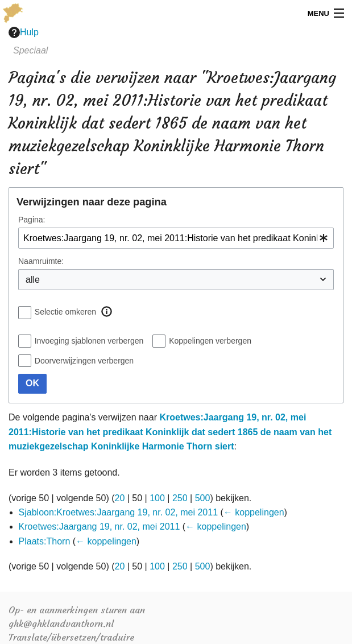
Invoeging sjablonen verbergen (89, 341)
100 (157, 498)
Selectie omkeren (65, 312)
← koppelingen (254, 512)
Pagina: (32, 220)
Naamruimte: (41, 261)
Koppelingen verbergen (210, 341)
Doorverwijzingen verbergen (84, 361)
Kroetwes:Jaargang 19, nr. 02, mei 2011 (100, 527)
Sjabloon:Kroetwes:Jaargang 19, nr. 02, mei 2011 (118, 512)
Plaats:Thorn (45, 541)
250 (180, 498)
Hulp (24, 32)
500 (203, 498)
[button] (106, 312)
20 (120, 498)
